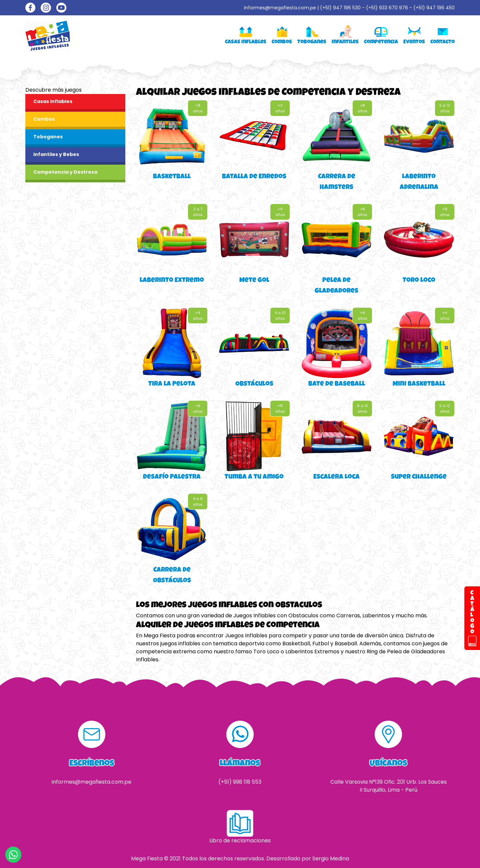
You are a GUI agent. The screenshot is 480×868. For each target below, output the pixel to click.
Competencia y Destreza (65, 172)
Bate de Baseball (337, 384)
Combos (44, 119)
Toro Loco (419, 281)
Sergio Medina (331, 858)
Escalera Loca (336, 477)
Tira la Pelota (172, 384)
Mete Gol (254, 281)
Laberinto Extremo (172, 281)
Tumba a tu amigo (254, 477)
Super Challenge (419, 477)
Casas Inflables (53, 101)
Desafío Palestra (172, 477)
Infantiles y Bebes (56, 154)
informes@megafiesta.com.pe (280, 8)
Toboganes (48, 137)
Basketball (172, 177)
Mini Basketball (419, 384)
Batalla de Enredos (254, 177)
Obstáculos (254, 384)
